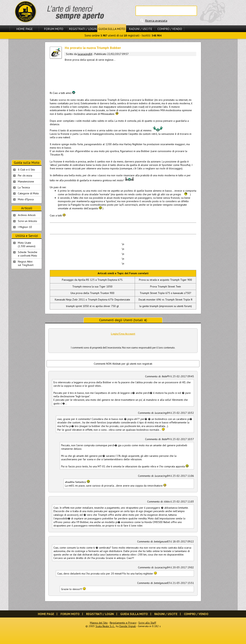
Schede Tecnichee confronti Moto (28, 254)
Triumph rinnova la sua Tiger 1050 (92, 286)
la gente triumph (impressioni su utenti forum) (166, 306)
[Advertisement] (123, 75)
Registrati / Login (83, 29)
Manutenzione (26, 181)
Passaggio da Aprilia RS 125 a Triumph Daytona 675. (92, 280)
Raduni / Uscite (141, 29)
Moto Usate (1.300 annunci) (27, 244)
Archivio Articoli (27, 215)
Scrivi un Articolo (27, 221)
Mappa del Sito (99, 623)
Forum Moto (54, 29)
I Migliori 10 (25, 227)
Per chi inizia (25, 175)
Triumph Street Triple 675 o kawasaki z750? (165, 293)
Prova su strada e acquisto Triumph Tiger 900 (165, 280)
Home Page (25, 29)
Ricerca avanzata (156, 21)
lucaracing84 (85, 54)
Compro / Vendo (170, 29)
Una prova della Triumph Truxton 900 (92, 293)
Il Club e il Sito (26, 170)
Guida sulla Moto (112, 29)
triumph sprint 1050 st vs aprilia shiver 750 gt (92, 306)
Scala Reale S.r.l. (105, 626)
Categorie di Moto (28, 193)
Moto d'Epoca (26, 199)
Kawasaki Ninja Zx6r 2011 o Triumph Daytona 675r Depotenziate (92, 300)
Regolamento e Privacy (123, 623)
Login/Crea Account (123, 334)
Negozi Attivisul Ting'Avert (26, 263)
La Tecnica (24, 187)
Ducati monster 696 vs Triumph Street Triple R (165, 300)
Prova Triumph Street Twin (165, 286)
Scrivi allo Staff (147, 623)
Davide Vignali (128, 626)
